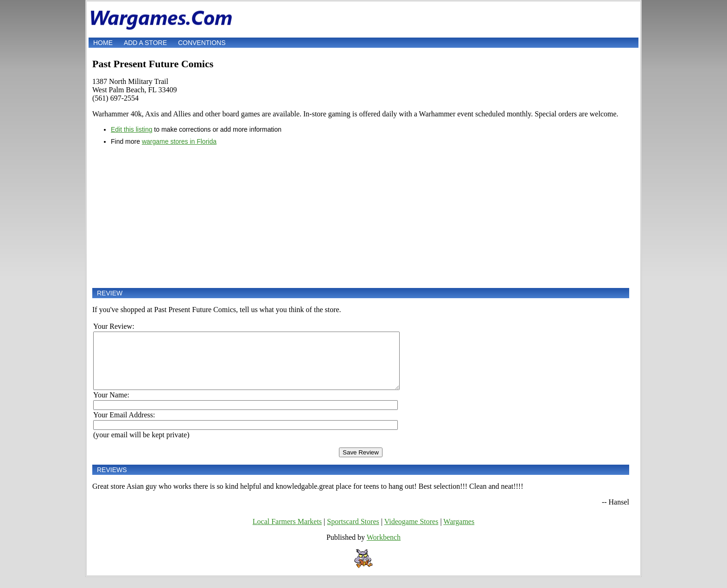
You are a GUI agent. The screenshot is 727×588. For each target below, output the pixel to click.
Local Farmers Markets (287, 533)
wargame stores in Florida (179, 141)
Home (103, 43)
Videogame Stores (411, 533)
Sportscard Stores (353, 533)
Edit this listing (131, 129)
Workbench (384, 548)
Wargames (459, 533)
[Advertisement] (361, 217)
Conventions (202, 43)
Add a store (145, 43)
